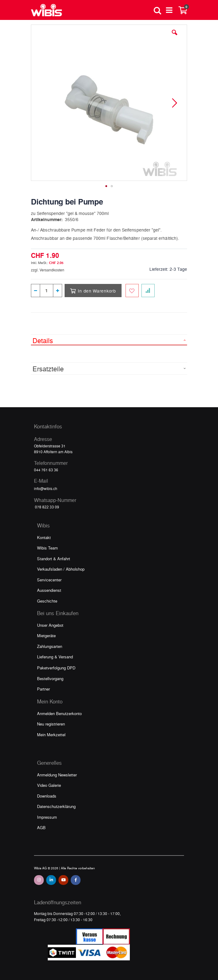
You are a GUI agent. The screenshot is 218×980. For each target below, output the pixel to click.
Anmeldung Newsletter (57, 775)
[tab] (109, 340)
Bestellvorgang (50, 678)
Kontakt (44, 537)
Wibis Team (47, 548)
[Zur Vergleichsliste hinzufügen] (148, 291)
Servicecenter (49, 580)
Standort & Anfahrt (54, 559)
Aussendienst (49, 590)
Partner (43, 689)
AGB (41, 827)
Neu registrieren (51, 724)
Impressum (47, 817)
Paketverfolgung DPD (56, 668)
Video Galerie (49, 785)
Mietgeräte (46, 635)
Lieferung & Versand (55, 657)
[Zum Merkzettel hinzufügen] (132, 291)
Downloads (47, 796)
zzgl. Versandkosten (48, 270)
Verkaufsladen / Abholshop (61, 569)
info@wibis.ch (46, 488)
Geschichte (47, 601)
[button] (175, 37)
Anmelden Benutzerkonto (59, 713)
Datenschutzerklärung (56, 806)
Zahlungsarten (50, 646)
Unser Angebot (50, 625)
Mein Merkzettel (51, 735)
